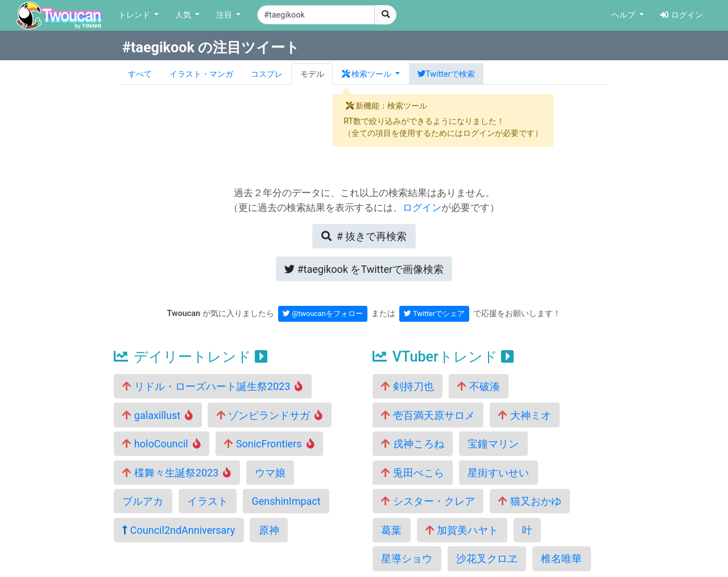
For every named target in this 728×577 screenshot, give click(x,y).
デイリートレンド (191, 357)
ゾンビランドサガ (270, 415)
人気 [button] (184, 15)
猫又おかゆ (530, 501)
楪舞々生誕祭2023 (177, 473)
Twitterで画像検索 (364, 269)
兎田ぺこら (412, 473)
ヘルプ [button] (624, 15)
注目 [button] (225, 15)
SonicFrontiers (269, 444)
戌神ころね (412, 444)
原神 (269, 530)
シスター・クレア (428, 501)
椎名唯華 (561, 559)
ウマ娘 (270, 473)
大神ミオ (524, 415)
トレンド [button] (135, 15)
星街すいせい (498, 473)
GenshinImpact (286, 501)
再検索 (364, 236)
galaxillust (158, 415)
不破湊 (478, 386)
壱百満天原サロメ (428, 415)
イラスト (208, 501)
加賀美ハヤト (462, 530)
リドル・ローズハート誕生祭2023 (212, 386)
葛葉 (391, 530)
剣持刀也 (407, 386)
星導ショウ (407, 559)
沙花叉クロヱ (487, 559)
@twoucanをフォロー (323, 314)
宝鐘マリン (493, 444)
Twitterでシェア (434, 314)
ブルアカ (143, 501)
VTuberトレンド (443, 357)
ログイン (682, 15)
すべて (140, 74)
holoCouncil (161, 444)
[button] (371, 74)
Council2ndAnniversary (179, 530)
